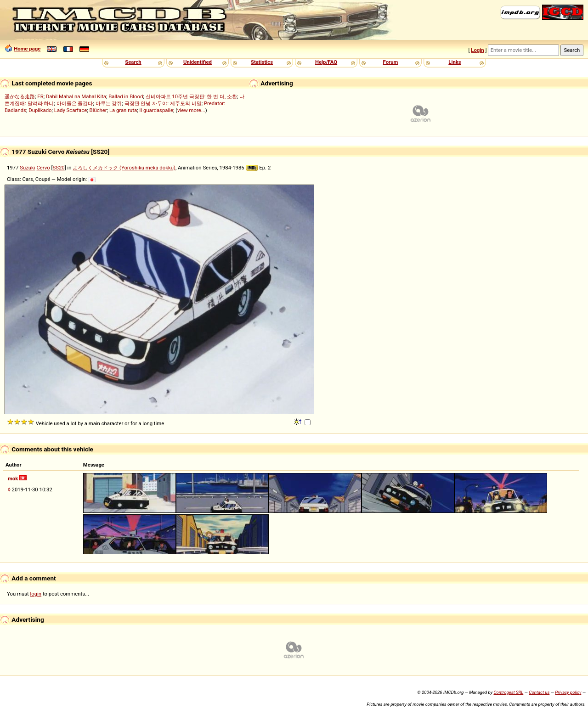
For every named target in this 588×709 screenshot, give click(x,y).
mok (13, 478)
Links (455, 62)
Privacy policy (568, 692)
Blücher (98, 110)
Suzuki (27, 168)
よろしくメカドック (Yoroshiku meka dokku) (124, 168)
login (36, 594)
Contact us (539, 692)
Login (477, 50)
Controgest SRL (508, 692)
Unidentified (198, 62)
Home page (27, 49)
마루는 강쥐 (109, 103)
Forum (391, 62)
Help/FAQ (326, 62)
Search (133, 62)
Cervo (43, 168)
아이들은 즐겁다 (75, 103)
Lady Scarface (71, 110)
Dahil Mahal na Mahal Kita (76, 96)
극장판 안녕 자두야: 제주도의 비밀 (163, 103)
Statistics (262, 62)
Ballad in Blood (126, 96)
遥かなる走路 (20, 96)
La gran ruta (123, 110)
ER (40, 96)
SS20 (58, 168)
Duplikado (40, 110)
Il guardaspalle (156, 110)
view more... (191, 110)
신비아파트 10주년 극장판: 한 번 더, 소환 (192, 96)
